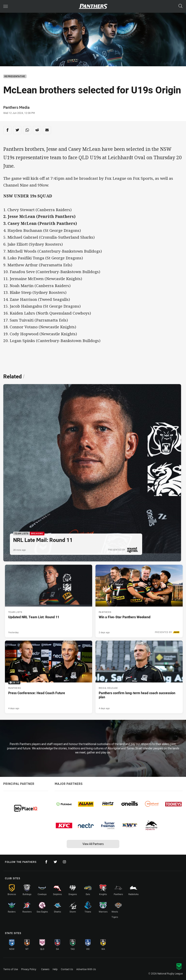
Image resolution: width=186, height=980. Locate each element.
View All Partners (93, 844)
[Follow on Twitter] (55, 862)
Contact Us (67, 969)
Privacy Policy (29, 969)
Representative (15, 76)
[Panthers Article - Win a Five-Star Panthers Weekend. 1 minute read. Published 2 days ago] (139, 601)
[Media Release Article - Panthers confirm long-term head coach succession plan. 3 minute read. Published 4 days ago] (139, 677)
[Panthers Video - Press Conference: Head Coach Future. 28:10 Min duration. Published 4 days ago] (49, 677)
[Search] (180, 6)
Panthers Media (16, 107)
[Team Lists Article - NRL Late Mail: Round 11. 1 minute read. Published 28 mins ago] (92, 473)
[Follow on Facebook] (46, 862)
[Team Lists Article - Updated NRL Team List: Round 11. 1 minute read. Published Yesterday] (49, 601)
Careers (45, 969)
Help (55, 969)
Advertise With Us (86, 969)
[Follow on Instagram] (64, 862)
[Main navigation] (6, 6)
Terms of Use (11, 969)
